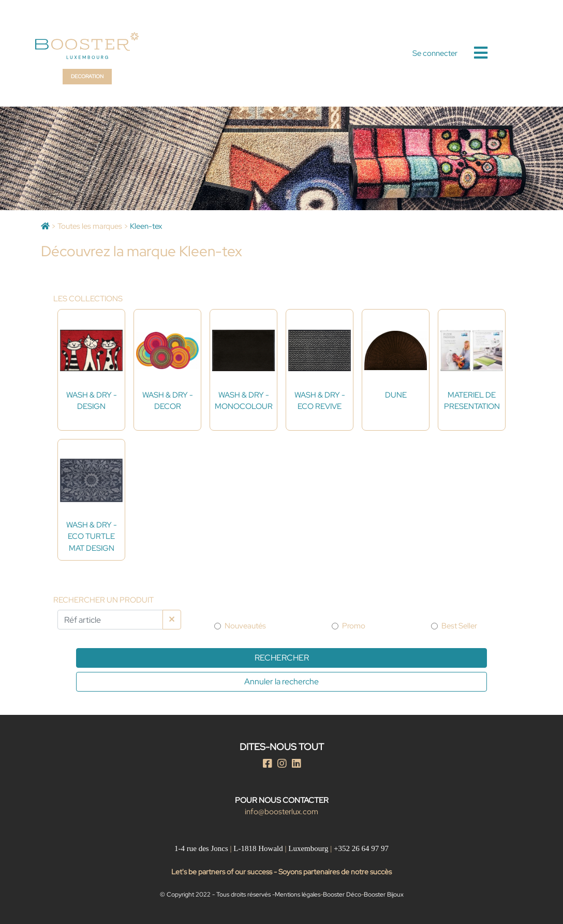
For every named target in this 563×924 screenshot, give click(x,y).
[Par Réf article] (110, 620)
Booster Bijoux (384, 894)
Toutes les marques (90, 226)
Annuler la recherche (281, 681)
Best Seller (459, 626)
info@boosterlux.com (281, 812)
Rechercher (282, 658)
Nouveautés (245, 626)
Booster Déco (342, 894)
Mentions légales (298, 894)
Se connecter (435, 53)
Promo (354, 626)
